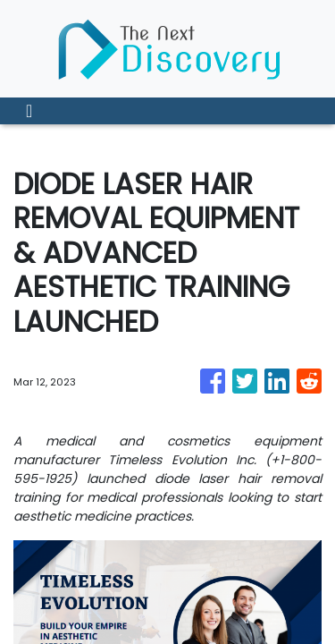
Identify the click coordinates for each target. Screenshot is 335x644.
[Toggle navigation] (29, 111)
